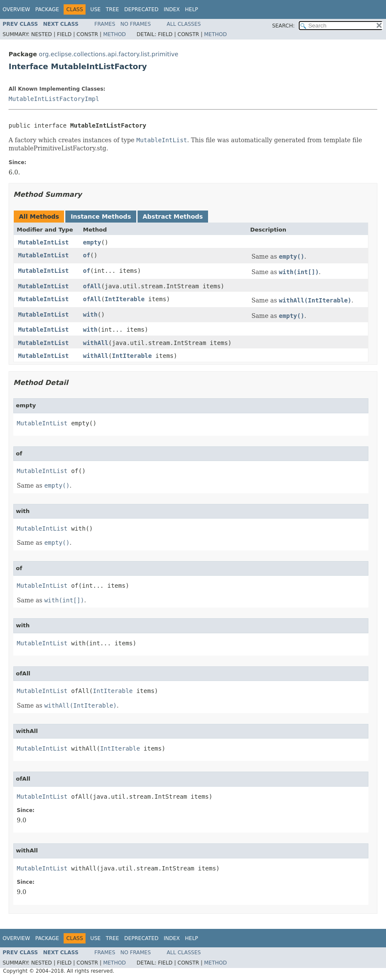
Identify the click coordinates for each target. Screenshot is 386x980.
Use (95, 9)
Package (47, 9)
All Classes (184, 24)
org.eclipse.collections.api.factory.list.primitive (109, 54)
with (90, 314)
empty (92, 242)
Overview (16, 9)
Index (172, 9)
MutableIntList (43, 242)
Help (191, 9)
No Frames (136, 24)
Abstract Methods (173, 217)
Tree (112, 9)
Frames (105, 24)
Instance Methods (101, 217)
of (87, 255)
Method (115, 34)
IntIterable (125, 299)
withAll (96, 343)
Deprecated (141, 9)
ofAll (92, 286)
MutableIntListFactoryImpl (54, 99)
